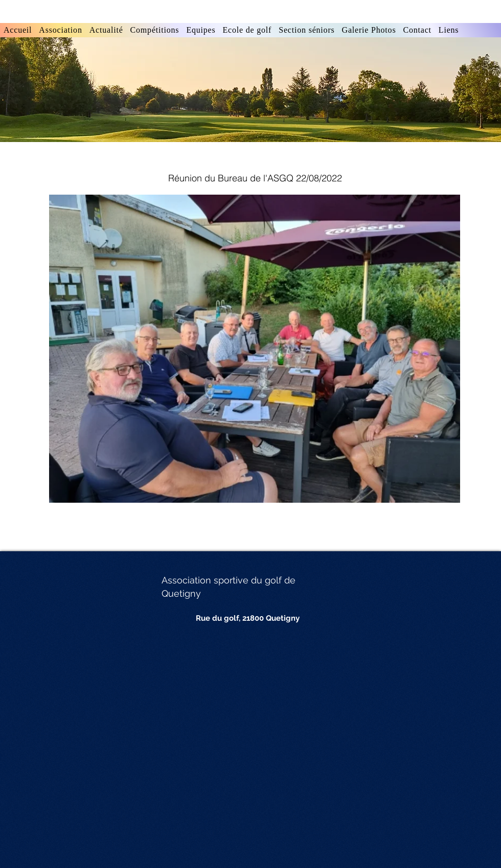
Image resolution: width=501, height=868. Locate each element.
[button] (155, 30)
